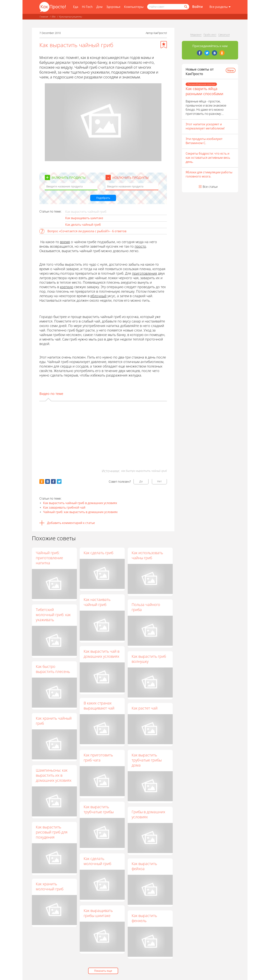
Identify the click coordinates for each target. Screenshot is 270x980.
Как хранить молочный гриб (50, 886)
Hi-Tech (87, 7)
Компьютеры (134, 7)
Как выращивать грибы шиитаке (98, 913)
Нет (159, 481)
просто (140, 246)
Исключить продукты (130, 178)
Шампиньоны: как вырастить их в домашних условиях (54, 775)
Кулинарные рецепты (71, 17)
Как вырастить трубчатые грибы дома (147, 760)
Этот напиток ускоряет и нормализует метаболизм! (205, 126)
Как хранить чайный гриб (54, 721)
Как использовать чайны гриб (147, 555)
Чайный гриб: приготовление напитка (49, 558)
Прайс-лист (210, 35)
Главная (44, 17)
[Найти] (186, 7)
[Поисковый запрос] (168, 7)
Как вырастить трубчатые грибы (99, 809)
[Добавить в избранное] (164, 45)
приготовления (144, 273)
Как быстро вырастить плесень (53, 669)
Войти (197, 7)
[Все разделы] (220, 7)
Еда (76, 7)
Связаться (224, 35)
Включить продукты (69, 178)
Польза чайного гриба (146, 607)
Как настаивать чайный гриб (97, 602)
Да (141, 481)
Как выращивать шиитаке (84, 218)
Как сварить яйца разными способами (204, 91)
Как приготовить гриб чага (98, 758)
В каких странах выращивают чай (99, 706)
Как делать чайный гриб (83, 225)
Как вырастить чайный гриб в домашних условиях (80, 503)
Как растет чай (145, 708)
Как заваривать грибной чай (64, 507)
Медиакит (196, 35)
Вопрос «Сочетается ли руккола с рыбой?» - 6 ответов (87, 231)
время (65, 242)
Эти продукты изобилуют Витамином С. (204, 141)
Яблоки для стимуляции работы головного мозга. (209, 174)
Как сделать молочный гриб (98, 861)
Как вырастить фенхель (144, 918)
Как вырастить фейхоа (144, 866)
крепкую (67, 287)
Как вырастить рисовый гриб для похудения (52, 832)
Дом (99, 7)
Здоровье (113, 7)
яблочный (98, 296)
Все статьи (210, 187)
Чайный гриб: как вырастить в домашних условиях (80, 512)
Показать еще (103, 971)
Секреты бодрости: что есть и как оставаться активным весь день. (208, 158)
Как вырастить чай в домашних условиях (102, 654)
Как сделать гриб (99, 553)
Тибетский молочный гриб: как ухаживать (53, 615)
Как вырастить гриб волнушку (149, 659)
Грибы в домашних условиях (149, 815)
